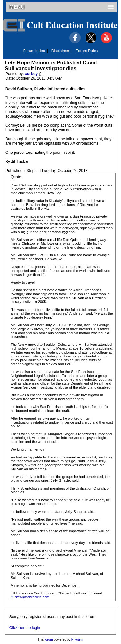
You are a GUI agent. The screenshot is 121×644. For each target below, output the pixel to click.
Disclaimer (60, 51)
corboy (32, 74)
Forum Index (34, 51)
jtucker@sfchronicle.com (30, 597)
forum (49, 640)
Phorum (77, 640)
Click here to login (25, 628)
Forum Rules (87, 51)
